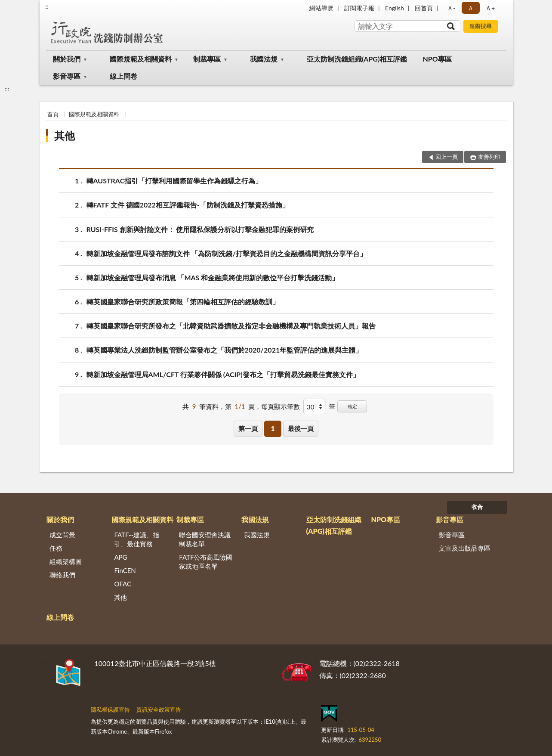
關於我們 (67, 59)
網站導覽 (321, 8)
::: (46, 6)
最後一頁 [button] (301, 428)
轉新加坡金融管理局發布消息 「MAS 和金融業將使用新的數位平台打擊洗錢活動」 (213, 277)
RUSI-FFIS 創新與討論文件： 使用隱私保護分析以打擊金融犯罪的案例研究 (200, 229)
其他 (65, 135)
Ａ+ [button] (490, 8)
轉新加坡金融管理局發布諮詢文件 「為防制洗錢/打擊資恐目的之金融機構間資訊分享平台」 (227, 253)
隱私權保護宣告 (110, 710)
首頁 (53, 114)
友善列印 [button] (489, 157)
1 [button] (273, 428)
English (395, 8)
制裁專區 (207, 59)
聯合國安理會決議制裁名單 (205, 539)
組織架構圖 (66, 561)
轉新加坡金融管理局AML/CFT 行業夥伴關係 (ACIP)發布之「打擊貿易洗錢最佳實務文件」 (223, 374)
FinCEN (125, 570)
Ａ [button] (471, 8)
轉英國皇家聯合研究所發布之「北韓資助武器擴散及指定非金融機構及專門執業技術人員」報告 (231, 326)
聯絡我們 (62, 575)
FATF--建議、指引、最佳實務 (137, 539)
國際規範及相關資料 (141, 59)
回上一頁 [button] (447, 157)
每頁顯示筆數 (281, 406)
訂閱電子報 (359, 8)
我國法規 (264, 59)
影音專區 (67, 76)
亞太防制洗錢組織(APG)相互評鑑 (357, 59)
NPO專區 (437, 59)
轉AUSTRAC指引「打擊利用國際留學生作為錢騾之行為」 (174, 181)
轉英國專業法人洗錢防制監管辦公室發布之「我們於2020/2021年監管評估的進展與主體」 (225, 350)
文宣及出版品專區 (465, 548)
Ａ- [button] (451, 8)
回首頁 (424, 8)
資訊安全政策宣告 (159, 710)
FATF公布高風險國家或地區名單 (206, 562)
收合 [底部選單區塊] (477, 507)
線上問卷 (123, 76)
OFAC (123, 584)
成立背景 (62, 535)
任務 (56, 548)
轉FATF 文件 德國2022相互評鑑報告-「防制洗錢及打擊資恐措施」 (188, 205)
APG (120, 557)
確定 (352, 406)
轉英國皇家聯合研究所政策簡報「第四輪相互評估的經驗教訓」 (183, 302)
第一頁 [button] (248, 428)
